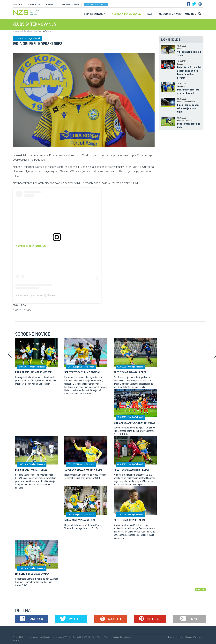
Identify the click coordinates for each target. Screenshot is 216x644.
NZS (150, 14)
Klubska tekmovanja (126, 14)
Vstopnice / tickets (96, 4)
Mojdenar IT (190, 637)
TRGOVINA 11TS (34, 5)
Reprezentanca (95, 14)
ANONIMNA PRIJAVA (70, 5)
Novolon (200, 637)
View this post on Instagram (31, 246)
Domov (15, 31)
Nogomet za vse (170, 14)
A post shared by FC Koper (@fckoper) (35, 295)
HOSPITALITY (51, 5)
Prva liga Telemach (45, 31)
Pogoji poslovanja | (119, 637)
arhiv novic (200, 589)
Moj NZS (190, 14)
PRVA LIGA (17, 5)
